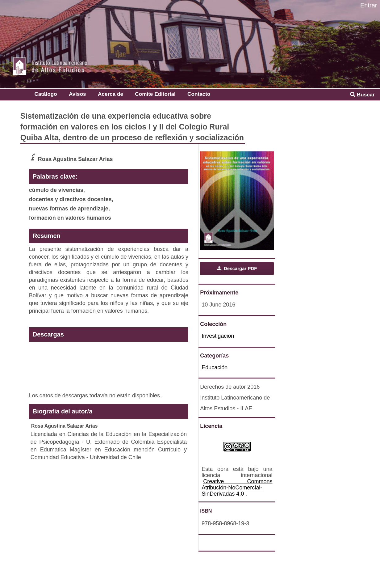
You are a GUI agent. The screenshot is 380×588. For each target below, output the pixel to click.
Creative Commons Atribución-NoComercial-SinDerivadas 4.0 (237, 488)
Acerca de (111, 94)
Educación (215, 367)
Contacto (199, 94)
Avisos (77, 94)
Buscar (362, 95)
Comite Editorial (155, 94)
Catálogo (46, 94)
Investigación (218, 336)
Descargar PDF (240, 268)
